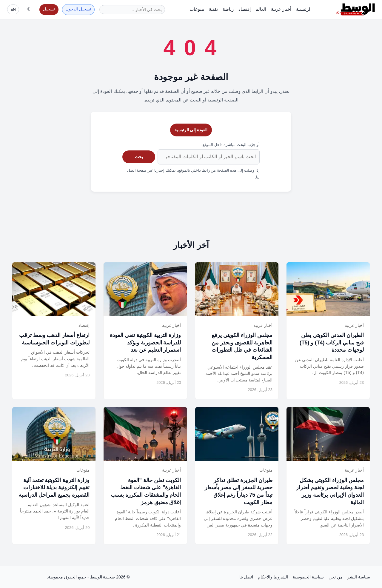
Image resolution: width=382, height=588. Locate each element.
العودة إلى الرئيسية (191, 130)
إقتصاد (245, 9)
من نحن (336, 577)
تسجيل (49, 9)
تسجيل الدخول (78, 9)
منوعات (197, 9)
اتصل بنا (246, 577)
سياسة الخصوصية (308, 577)
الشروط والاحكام (273, 577)
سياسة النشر (359, 577)
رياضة (228, 9)
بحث (139, 157)
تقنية (213, 9)
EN (13, 9)
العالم (261, 9)
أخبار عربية (281, 9)
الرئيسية (304, 9)
